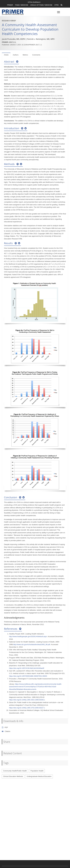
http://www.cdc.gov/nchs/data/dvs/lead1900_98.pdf (32, 644)
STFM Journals (34, 2)
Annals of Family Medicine (41, 5)
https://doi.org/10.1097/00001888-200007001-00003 (28, 676)
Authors (16, 55)
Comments (36, 55)
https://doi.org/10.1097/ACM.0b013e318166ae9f (27, 668)
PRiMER (10, 5)
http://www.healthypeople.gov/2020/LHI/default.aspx (28, 636)
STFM (56, 5)
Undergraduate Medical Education (39, 776)
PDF (5, 727)
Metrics (25, 55)
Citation (6, 731)
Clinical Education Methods (13, 776)
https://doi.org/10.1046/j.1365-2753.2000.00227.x (27, 708)
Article (6, 55)
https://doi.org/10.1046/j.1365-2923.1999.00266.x (27, 700)
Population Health (37, 771)
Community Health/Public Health (15, 771)
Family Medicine (22, 5)
